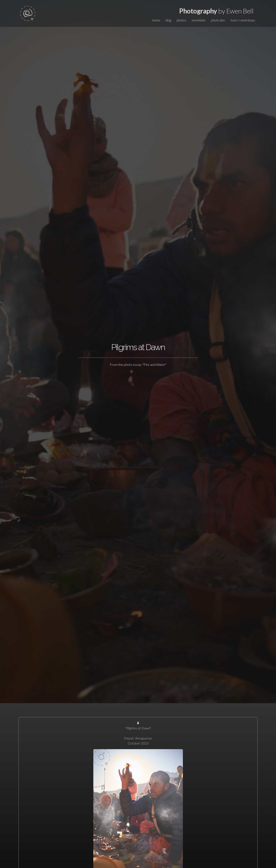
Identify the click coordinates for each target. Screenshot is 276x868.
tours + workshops (243, 20)
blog (168, 20)
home (156, 20)
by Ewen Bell (216, 11)
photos (181, 20)
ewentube (199, 20)
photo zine (218, 20)
